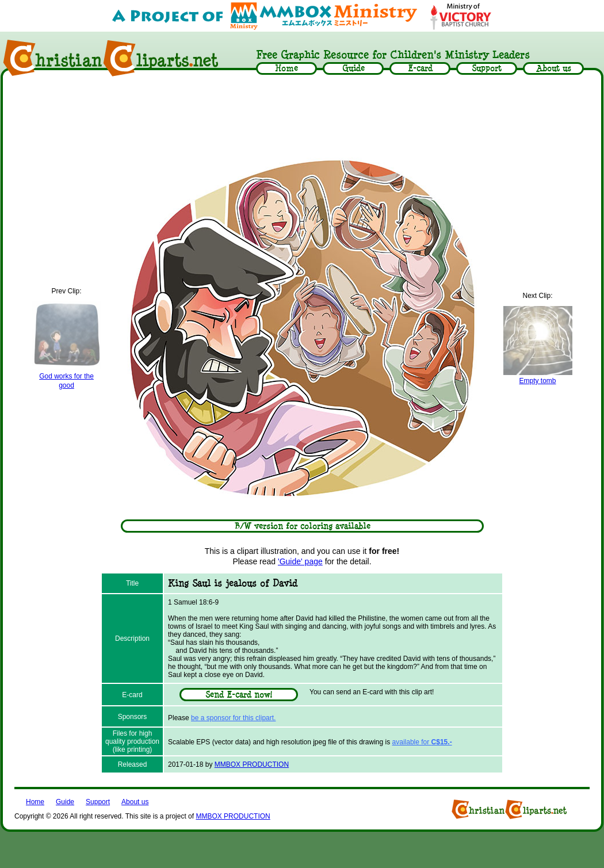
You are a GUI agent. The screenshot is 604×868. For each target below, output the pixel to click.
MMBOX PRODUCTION (252, 764)
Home (35, 802)
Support (98, 802)
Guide (65, 802)
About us (135, 802)
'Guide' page (300, 561)
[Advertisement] (302, 113)
